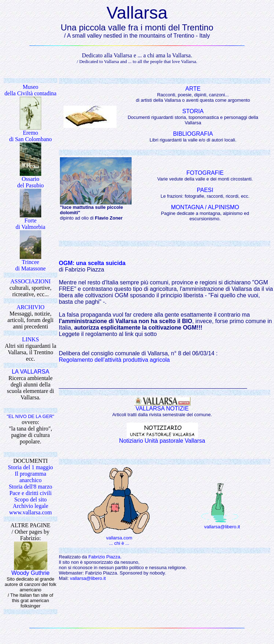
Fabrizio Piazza (104, 557)
